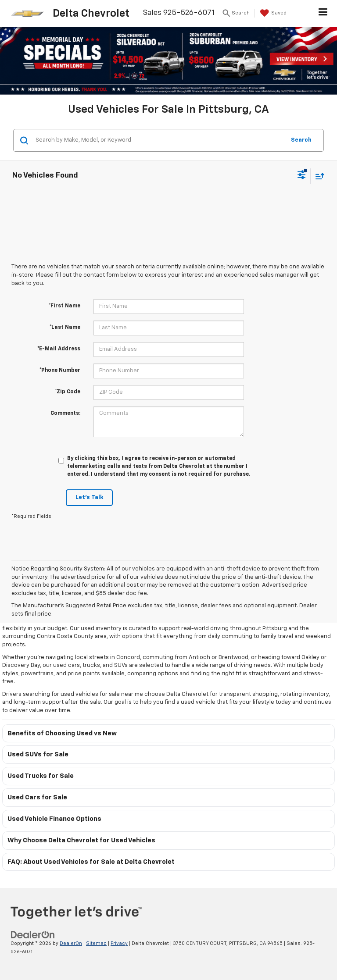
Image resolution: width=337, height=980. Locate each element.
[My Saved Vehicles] (272, 13)
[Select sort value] (318, 176)
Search (301, 140)
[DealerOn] (33, 935)
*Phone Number (60, 371)
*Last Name (65, 328)
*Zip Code (68, 392)
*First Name (65, 306)
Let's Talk (89, 497)
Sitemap (96, 943)
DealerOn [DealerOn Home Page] (71, 943)
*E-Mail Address (59, 349)
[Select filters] (302, 176)
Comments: (65, 413)
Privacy (119, 943)
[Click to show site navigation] (323, 14)
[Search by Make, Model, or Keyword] (159, 140)
